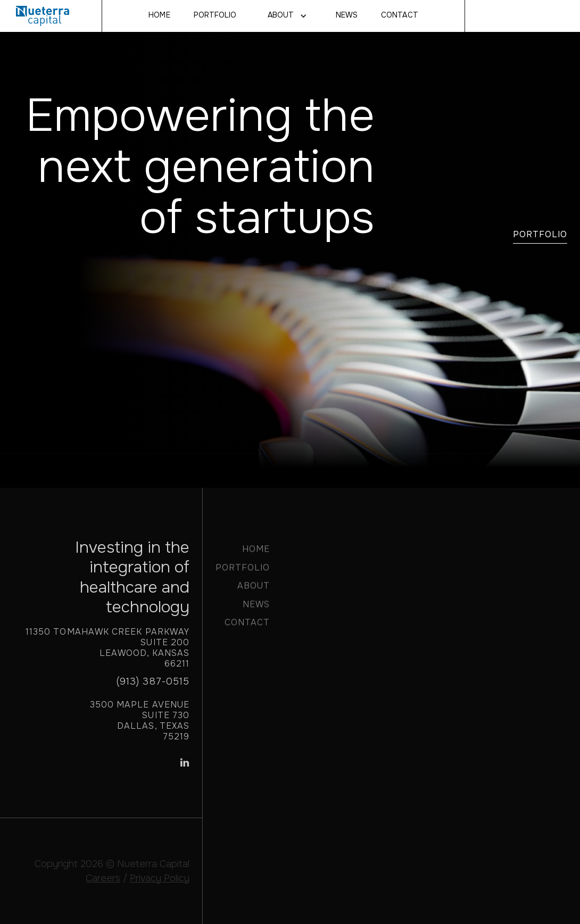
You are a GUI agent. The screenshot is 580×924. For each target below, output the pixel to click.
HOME (256, 553)
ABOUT (254, 590)
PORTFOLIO (243, 572)
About (281, 15)
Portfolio (215, 15)
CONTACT (399, 15)
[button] (286, 16)
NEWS (347, 15)
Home (159, 15)
